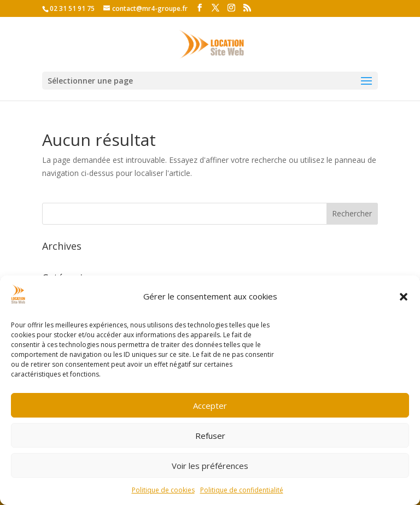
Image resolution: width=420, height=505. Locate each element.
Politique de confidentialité (242, 490)
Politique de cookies (163, 490)
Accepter (210, 406)
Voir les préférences (210, 466)
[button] (404, 297)
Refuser (210, 436)
